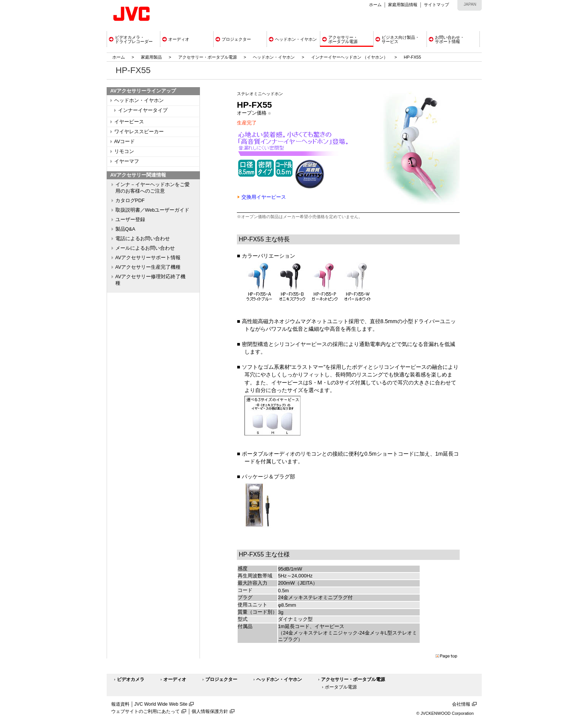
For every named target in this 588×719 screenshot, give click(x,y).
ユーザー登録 (130, 220)
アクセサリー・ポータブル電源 (208, 57)
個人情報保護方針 (210, 711)
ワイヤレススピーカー (139, 132)
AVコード (125, 142)
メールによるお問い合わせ (145, 248)
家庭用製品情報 (403, 5)
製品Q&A (125, 229)
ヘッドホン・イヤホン (274, 57)
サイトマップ (436, 5)
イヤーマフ (127, 161)
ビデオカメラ (131, 679)
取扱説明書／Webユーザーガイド (153, 210)
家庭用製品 (151, 57)
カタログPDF (130, 201)
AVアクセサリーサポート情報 (148, 258)
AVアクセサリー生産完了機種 (148, 267)
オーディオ (175, 679)
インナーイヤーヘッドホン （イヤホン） (350, 57)
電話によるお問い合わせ (143, 239)
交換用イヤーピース (264, 197)
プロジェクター (221, 679)
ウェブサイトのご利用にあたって (145, 711)
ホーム (375, 5)
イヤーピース (129, 122)
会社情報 (461, 704)
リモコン (124, 151)
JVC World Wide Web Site (161, 704)
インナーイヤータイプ (143, 110)
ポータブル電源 (341, 687)
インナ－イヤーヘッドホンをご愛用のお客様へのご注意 (153, 188)
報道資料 (120, 704)
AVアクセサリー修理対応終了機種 (151, 280)
